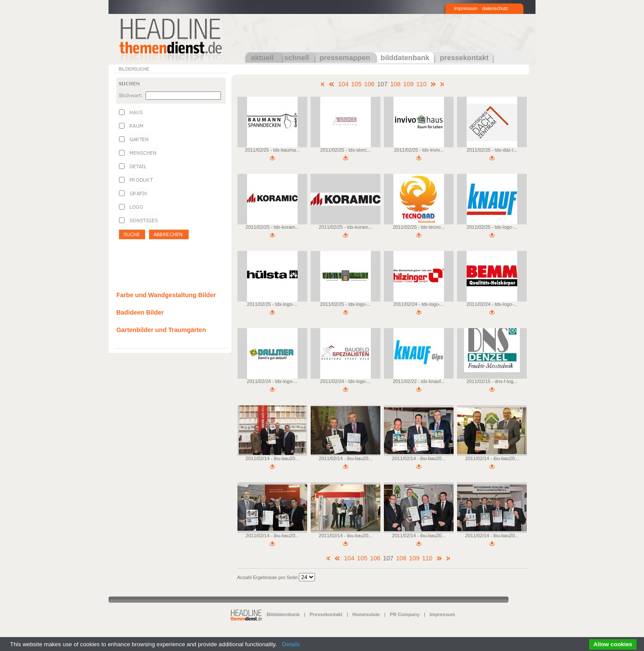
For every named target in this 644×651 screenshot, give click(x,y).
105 (356, 84)
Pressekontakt (326, 614)
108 (395, 84)
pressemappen (345, 58)
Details (291, 644)
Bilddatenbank (283, 614)
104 (343, 84)
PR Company (405, 614)
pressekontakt (464, 58)
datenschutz (495, 8)
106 (369, 84)
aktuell (262, 58)
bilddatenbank (405, 58)
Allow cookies (613, 644)
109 (408, 84)
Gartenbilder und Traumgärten (161, 330)
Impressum (442, 614)
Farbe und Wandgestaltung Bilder (166, 295)
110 (421, 84)
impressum (466, 8)
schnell (297, 58)
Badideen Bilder (140, 312)
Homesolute (366, 614)
